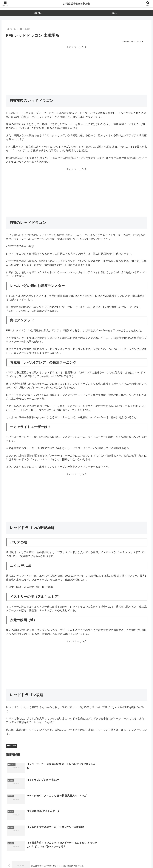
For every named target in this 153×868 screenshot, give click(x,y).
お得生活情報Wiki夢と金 (77, 4)
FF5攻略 (12, 746)
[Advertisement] (76, 70)
